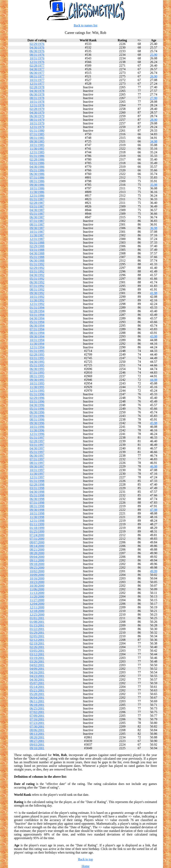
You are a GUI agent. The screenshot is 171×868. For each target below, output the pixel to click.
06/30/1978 (37, 94)
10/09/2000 (37, 575)
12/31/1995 (37, 391)
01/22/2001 (37, 629)
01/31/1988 (37, 242)
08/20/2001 (37, 737)
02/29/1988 (37, 246)
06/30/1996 (37, 412)
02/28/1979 (37, 109)
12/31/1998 (37, 521)
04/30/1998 (37, 492)
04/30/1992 (37, 275)
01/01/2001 (37, 618)
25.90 (154, 55)
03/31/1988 (37, 250)
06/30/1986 (37, 174)
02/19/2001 (37, 643)
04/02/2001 (37, 665)
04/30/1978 (37, 91)
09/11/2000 (37, 560)
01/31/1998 (37, 481)
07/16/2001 (37, 719)
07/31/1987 (37, 221)
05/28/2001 (37, 694)
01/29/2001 (37, 633)
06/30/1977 (37, 73)
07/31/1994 (37, 329)
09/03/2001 (37, 745)
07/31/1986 (37, 177)
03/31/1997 (37, 445)
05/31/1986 (37, 170)
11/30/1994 (37, 344)
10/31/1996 (37, 427)
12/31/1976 (37, 62)
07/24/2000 (37, 535)
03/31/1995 (37, 358)
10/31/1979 (37, 123)
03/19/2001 (37, 658)
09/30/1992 (37, 293)
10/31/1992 (37, 297)
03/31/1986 (37, 163)
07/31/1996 (37, 416)
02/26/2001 (37, 647)
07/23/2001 (37, 723)
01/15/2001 (37, 625)
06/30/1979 (37, 116)
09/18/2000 (37, 564)
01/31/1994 (37, 307)
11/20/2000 (37, 596)
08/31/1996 (37, 419)
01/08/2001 (37, 622)
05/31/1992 (37, 279)
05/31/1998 (37, 495)
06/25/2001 (37, 708)
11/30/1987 (37, 235)
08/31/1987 (37, 224)
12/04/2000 (37, 604)
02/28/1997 (37, 441)
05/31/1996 (37, 409)
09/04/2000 (37, 557)
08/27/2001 (37, 741)
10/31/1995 (37, 383)
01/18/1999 (37, 528)
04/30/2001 (37, 679)
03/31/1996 (37, 401)
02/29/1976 (37, 44)
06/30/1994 (37, 326)
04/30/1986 (37, 167)
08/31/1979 (37, 120)
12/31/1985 (37, 152)
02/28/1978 (37, 87)
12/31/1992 (37, 304)
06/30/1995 (37, 369)
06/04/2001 (37, 698)
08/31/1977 (37, 76)
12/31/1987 (37, 239)
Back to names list (86, 25)
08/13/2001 (37, 734)
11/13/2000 (37, 593)
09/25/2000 (37, 568)
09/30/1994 (37, 336)
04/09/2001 (37, 669)
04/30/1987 (37, 210)
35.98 (154, 185)
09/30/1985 (37, 141)
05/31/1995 (37, 365)
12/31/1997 (37, 477)
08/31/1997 (37, 463)
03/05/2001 (37, 651)
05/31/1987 (37, 214)
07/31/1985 (37, 134)
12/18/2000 (37, 611)
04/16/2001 (37, 672)
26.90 (154, 76)
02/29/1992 (37, 268)
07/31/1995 (37, 373)
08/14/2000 (37, 546)
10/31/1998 (37, 513)
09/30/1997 (37, 466)
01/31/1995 (37, 351)
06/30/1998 (37, 499)
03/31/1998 (37, 488)
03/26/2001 (37, 661)
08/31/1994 (37, 333)
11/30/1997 (37, 474)
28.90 (154, 120)
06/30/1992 (37, 282)
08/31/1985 (37, 138)
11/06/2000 (37, 589)
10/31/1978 (37, 102)
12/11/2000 (37, 607)
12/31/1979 (37, 127)
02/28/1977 (37, 66)
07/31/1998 (37, 503)
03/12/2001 (37, 654)
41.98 (154, 293)
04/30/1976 (37, 47)
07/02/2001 (37, 712)
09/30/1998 (37, 510)
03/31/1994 (37, 315)
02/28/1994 (37, 311)
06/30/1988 (37, 261)
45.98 (154, 423)
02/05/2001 (37, 636)
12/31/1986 (37, 196)
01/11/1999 (37, 524)
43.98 (154, 336)
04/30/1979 (37, 112)
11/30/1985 (37, 149)
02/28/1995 (37, 354)
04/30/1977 (37, 69)
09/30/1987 (37, 228)
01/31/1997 (37, 438)
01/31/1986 (37, 156)
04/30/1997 (37, 448)
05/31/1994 (37, 322)
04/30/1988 (37, 253)
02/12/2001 (37, 640)
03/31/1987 (37, 206)
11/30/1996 (37, 430)
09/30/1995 (37, 380)
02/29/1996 (37, 398)
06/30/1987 (37, 217)
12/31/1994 (37, 347)
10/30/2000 (37, 586)
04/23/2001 (37, 676)
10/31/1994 (37, 340)
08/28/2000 (37, 553)
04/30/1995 (37, 362)
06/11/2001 (37, 701)
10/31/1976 (37, 58)
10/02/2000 (37, 571)
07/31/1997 (37, 459)
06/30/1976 (37, 51)
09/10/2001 (37, 748)
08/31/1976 (37, 55)
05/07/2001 (37, 683)
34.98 (154, 141)
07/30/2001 (37, 726)
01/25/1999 (37, 531)
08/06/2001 (37, 730)
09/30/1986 (37, 185)
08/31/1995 (37, 376)
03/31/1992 (37, 271)
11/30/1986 (37, 192)
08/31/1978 (37, 98)
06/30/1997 (37, 456)
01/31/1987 (37, 199)
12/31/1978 (37, 105)
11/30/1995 (37, 387)
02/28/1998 (37, 484)
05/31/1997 (37, 452)
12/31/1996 (37, 434)
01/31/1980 (37, 131)
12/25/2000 (37, 614)
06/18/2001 (37, 705)
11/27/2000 (37, 600)
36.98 (154, 228)
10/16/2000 (37, 578)
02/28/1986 (37, 159)
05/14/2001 (37, 687)
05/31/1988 (37, 257)
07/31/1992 (37, 286)
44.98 (154, 380)
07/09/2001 (37, 716)
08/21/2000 (37, 549)
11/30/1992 (37, 300)
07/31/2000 (37, 539)
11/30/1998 (37, 517)
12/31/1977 (37, 84)
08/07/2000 (37, 542)
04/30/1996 (37, 405)
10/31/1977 (37, 80)
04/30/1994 (37, 318)
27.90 (154, 98)
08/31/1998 (37, 506)
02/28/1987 (37, 203)
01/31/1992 (37, 264)
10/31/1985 (37, 145)
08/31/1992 (37, 289)
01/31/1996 (37, 394)
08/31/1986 (37, 181)
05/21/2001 (37, 690)
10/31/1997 (37, 470)
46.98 (154, 466)
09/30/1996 (37, 423)
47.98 (154, 510)
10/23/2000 (37, 582)
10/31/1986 (37, 188)
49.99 (154, 571)
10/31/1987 (37, 232)
